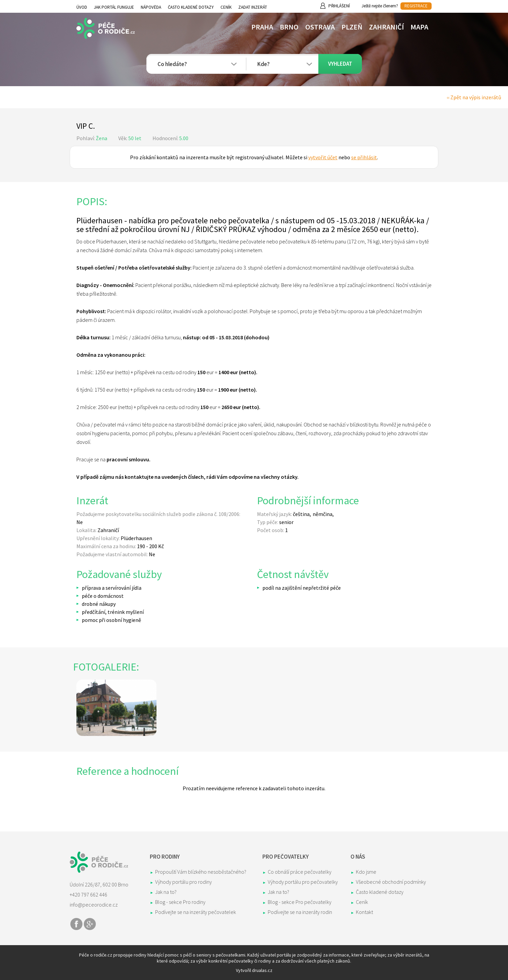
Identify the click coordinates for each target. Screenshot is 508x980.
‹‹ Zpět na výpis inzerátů (474, 97)
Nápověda (151, 7)
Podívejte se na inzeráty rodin (300, 912)
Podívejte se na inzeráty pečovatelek (196, 912)
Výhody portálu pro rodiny (183, 882)
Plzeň (352, 27)
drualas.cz (262, 970)
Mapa (419, 27)
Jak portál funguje (114, 7)
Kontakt (364, 912)
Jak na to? (166, 892)
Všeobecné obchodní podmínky (391, 882)
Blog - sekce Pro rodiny (180, 902)
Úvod (82, 7)
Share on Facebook (76, 924)
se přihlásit (364, 157)
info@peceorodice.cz (94, 905)
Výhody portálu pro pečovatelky (303, 882)
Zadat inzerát (253, 7)
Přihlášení (339, 6)
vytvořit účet (323, 157)
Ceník (226, 7)
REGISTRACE (416, 6)
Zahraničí (386, 27)
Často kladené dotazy (191, 7)
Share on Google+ (90, 924)
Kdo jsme (366, 872)
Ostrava (320, 27)
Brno (289, 27)
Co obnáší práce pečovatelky (300, 872)
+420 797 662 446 (88, 895)
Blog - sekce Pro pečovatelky (300, 902)
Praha (262, 27)
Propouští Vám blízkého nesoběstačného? (201, 872)
